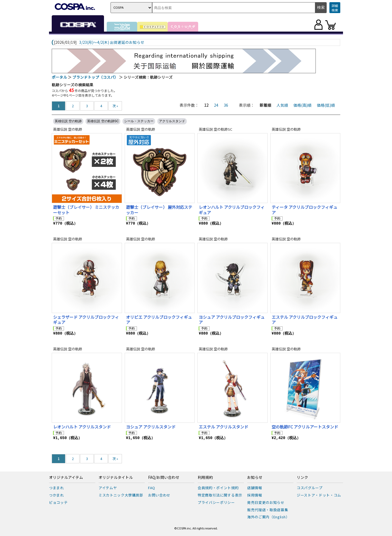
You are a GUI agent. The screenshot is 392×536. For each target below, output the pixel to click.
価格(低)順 (326, 105)
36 (226, 105)
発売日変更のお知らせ (266, 502)
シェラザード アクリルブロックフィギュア (86, 320)
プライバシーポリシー (216, 502)
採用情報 (255, 495)
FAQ (152, 488)
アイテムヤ (108, 488)
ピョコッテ (58, 502)
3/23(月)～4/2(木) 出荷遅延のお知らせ (112, 42)
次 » (115, 106)
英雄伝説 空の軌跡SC (103, 121)
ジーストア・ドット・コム (319, 495)
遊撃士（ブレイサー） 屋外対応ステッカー (159, 210)
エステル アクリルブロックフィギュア (305, 320)
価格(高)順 (302, 105)
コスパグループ (310, 488)
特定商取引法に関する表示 (220, 495)
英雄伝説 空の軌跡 (68, 121)
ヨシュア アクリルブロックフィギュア (232, 320)
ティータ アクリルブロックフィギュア (304, 210)
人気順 (282, 105)
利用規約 (205, 477)
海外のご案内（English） (268, 517)
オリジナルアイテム (66, 477)
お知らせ (255, 477)
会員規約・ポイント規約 (218, 488)
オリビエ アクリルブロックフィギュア (159, 320)
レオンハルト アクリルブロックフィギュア (232, 210)
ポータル (59, 77)
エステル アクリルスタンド (223, 427)
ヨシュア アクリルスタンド (151, 427)
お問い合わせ (159, 495)
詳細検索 (335, 8)
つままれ (56, 488)
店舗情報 (255, 488)
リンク (302, 477)
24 (216, 105)
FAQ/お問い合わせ (164, 477)
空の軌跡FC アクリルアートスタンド (305, 427)
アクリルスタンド (172, 121)
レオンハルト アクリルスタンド (82, 427)
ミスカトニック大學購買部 (121, 495)
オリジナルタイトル (116, 477)
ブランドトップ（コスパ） (95, 77)
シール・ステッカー (139, 121)
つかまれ (56, 495)
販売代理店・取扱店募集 (268, 510)
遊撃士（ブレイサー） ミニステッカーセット (86, 210)
